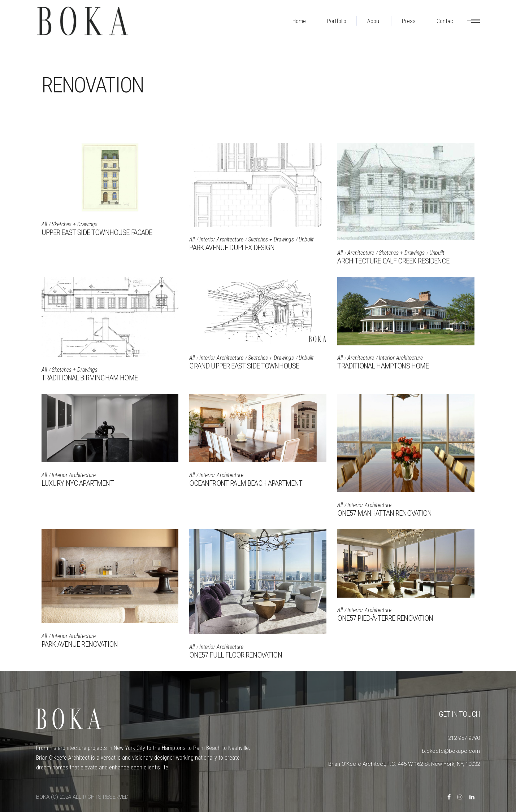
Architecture (361, 253)
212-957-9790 (464, 738)
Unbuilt (306, 239)
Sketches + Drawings (75, 224)
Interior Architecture (221, 239)
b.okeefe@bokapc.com (451, 751)
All (44, 224)
